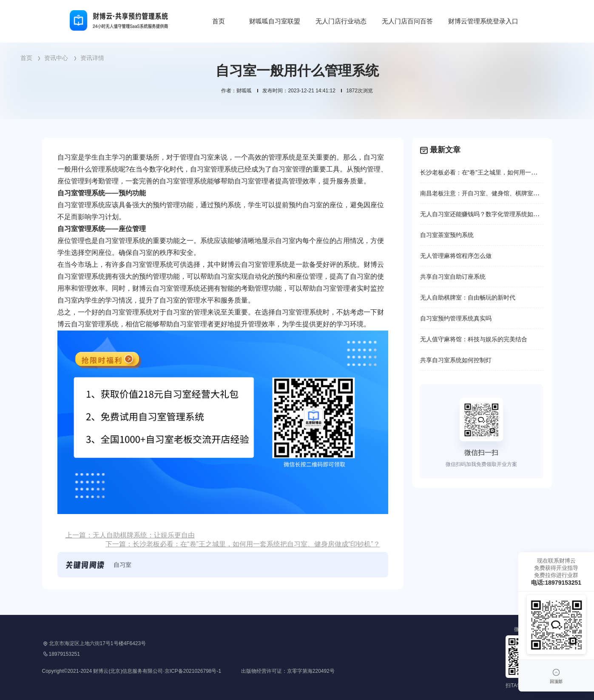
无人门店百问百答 (407, 21)
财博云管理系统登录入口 (483, 21)
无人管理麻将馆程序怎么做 (456, 256)
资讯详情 (92, 58)
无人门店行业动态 (341, 21)
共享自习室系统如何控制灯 (456, 360)
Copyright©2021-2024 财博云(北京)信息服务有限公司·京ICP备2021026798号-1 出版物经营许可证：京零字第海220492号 (188, 671)
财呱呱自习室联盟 (275, 21)
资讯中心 (56, 58)
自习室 (122, 565)
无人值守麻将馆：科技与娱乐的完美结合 (474, 339)
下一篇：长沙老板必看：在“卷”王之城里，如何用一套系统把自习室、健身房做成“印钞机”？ (243, 544)
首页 (219, 21)
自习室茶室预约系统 (447, 235)
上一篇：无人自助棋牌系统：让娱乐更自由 (130, 535)
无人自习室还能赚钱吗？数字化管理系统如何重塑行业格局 (497, 214)
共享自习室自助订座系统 (453, 277)
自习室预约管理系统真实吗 (456, 318)
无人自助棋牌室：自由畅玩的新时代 (468, 297)
